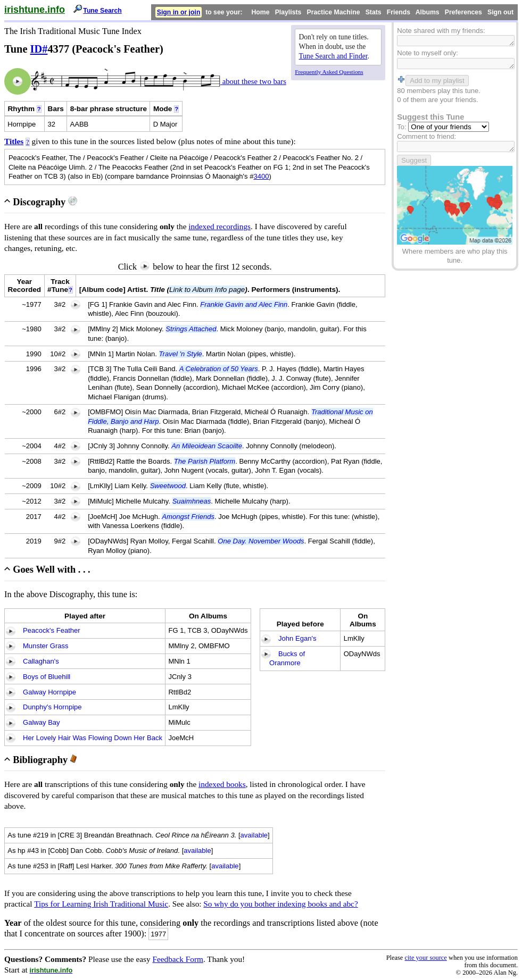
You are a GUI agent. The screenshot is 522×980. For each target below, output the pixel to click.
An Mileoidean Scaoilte (207, 446)
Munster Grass (46, 646)
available (254, 835)
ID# (39, 49)
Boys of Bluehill (47, 677)
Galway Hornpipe (49, 692)
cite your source (425, 958)
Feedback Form (178, 959)
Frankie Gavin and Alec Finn (244, 304)
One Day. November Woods (261, 541)
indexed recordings (219, 226)
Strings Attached (191, 329)
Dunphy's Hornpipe (52, 707)
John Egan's (297, 638)
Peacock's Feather (52, 630)
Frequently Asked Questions (329, 72)
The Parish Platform (205, 461)
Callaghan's (41, 661)
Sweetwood (168, 486)
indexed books (222, 784)
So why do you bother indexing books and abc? (280, 904)
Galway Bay (42, 722)
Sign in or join (179, 12)
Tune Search (102, 11)
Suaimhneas (192, 501)
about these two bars (253, 81)
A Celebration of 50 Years (219, 369)
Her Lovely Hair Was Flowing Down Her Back (93, 738)
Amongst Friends (188, 517)
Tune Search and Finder (333, 56)
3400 (261, 176)
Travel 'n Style (181, 354)
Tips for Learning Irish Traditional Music (101, 904)
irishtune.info (35, 10)
